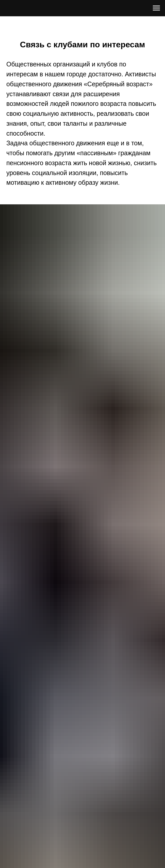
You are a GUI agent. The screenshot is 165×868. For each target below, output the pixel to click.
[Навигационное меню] (156, 8)
